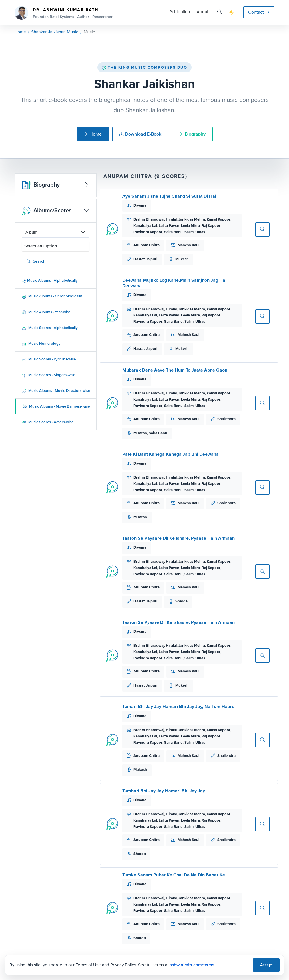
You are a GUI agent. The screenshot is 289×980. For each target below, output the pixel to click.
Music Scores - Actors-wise (48, 422)
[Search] (219, 12)
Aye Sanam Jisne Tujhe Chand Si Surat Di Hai (169, 196)
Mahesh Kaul (188, 245)
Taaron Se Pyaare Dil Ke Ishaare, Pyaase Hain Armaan (179, 622)
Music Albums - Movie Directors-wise (56, 391)
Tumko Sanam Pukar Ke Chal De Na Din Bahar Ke (174, 875)
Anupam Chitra (147, 245)
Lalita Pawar (169, 226)
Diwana (140, 205)
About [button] (202, 12)
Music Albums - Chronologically (52, 296)
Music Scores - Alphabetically (50, 328)
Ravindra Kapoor (148, 232)
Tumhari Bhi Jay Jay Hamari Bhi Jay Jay (164, 791)
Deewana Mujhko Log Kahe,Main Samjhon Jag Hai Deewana (174, 283)
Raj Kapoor (211, 226)
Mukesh (182, 259)
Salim (189, 232)
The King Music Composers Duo (145, 67)
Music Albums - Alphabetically (50, 280)
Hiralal (171, 219)
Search (36, 261)
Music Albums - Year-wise (46, 312)
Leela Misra (190, 226)
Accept (266, 965)
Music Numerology (41, 343)
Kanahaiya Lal (145, 226)
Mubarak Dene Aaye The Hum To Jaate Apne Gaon (175, 370)
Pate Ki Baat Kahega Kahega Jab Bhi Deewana (171, 454)
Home (20, 32)
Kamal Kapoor (219, 219)
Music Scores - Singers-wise (48, 375)
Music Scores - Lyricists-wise (49, 359)
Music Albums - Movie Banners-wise (56, 406)
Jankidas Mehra (192, 219)
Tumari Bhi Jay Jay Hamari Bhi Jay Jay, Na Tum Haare (178, 706)
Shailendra (226, 419)
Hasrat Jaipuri (145, 259)
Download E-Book (140, 134)
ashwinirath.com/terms (192, 965)
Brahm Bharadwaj (149, 219)
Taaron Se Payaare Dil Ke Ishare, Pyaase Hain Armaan (179, 538)
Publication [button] (180, 12)
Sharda (181, 601)
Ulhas (200, 232)
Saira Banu (173, 232)
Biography (192, 134)
